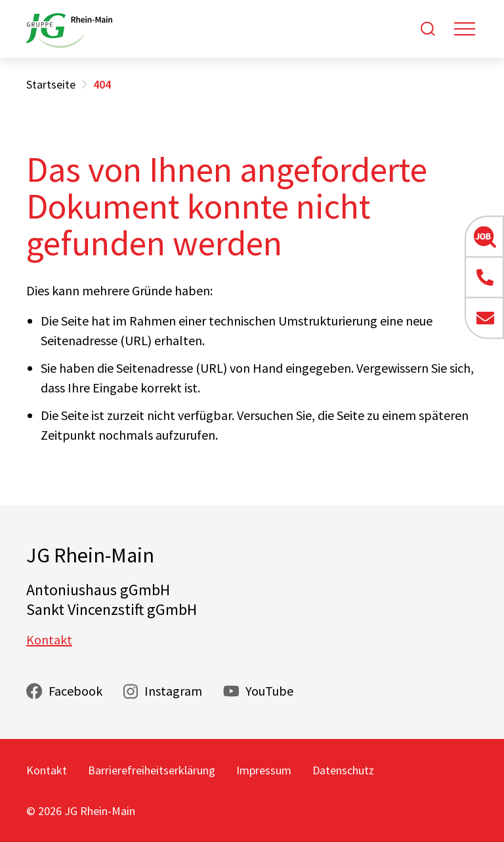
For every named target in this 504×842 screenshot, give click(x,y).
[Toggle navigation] (465, 29)
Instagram (173, 691)
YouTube (269, 691)
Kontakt (49, 640)
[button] (484, 236)
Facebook (75, 691)
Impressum (264, 770)
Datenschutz (343, 770)
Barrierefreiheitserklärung (152, 770)
